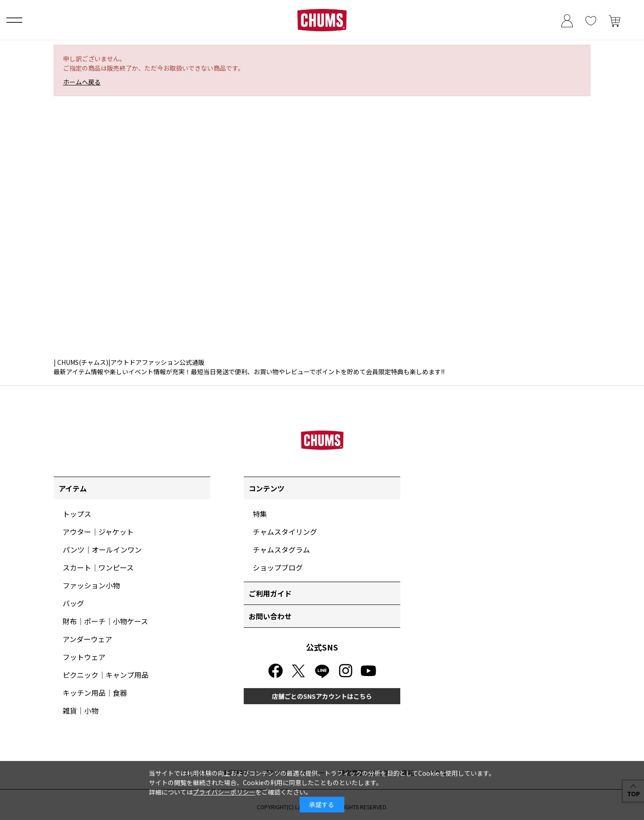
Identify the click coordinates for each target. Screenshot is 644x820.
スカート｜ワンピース (98, 567)
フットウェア (84, 657)
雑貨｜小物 (80, 710)
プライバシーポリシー (224, 792)
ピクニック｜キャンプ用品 (106, 675)
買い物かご (614, 20)
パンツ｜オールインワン (102, 549)
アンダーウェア (87, 639)
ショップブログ (278, 567)
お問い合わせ (270, 616)
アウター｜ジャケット (98, 532)
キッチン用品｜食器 (95, 693)
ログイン (567, 20)
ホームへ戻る (82, 82)
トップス (77, 514)
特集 (260, 514)
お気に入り (591, 20)
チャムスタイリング (285, 532)
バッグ (73, 603)
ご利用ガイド (270, 593)
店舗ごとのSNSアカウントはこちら (322, 696)
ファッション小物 (91, 585)
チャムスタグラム (281, 549)
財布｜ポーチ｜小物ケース (105, 621)
